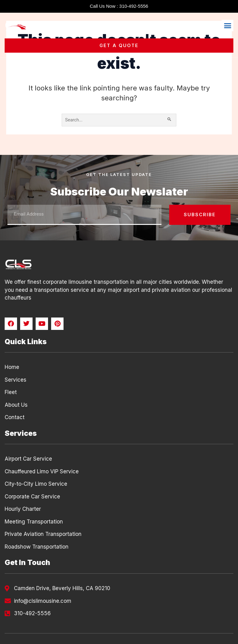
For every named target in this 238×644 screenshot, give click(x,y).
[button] (227, 26)
